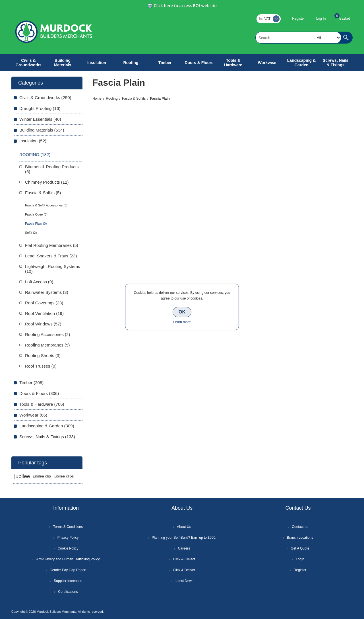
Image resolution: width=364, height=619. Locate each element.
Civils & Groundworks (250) (45, 98)
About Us (184, 527)
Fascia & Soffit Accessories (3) (46, 205)
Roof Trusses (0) (41, 366)
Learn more (182, 322)
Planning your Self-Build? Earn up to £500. (184, 538)
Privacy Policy (68, 538)
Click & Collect (184, 559)
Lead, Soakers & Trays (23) (51, 256)
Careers (184, 548)
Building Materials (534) (42, 130)
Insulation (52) (33, 141)
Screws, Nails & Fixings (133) (47, 437)
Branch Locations (300, 538)
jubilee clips (64, 476)
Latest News (184, 581)
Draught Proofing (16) (40, 108)
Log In (321, 19)
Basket (345, 19)
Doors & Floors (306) (39, 393)
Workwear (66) (33, 415)
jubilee (22, 476)
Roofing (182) (35, 154)
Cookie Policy (68, 548)
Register (298, 19)
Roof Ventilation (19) (44, 313)
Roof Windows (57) (43, 324)
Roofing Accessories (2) (47, 334)
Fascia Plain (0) (36, 224)
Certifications (68, 592)
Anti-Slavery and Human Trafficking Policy (68, 559)
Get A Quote (300, 548)
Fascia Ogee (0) (36, 214)
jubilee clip (42, 476)
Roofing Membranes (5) (47, 345)
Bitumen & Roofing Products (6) (52, 169)
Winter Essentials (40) (40, 119)
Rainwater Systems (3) (47, 292)
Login (300, 559)
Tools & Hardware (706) (42, 404)
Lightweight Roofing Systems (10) (52, 269)
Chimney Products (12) (47, 182)
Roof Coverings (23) (44, 303)
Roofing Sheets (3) (43, 355)
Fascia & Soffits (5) (43, 193)
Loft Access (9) (39, 282)
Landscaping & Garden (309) (47, 426)
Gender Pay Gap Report (68, 570)
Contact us (300, 527)
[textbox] (298, 38)
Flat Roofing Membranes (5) (52, 245)
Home (97, 99)
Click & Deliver (184, 570)
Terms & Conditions (68, 527)
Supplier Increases (68, 581)
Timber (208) (31, 383)
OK (182, 312)
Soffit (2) (31, 233)
